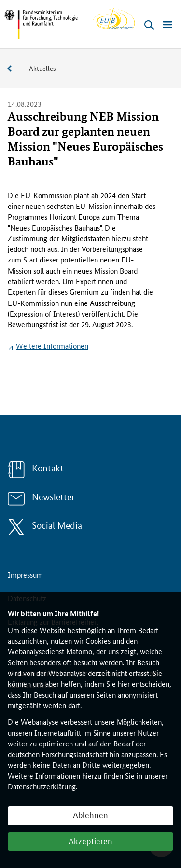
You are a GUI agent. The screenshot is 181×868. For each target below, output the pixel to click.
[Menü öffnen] (167, 25)
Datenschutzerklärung (42, 786)
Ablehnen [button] (90, 814)
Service (14, 69)
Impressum (25, 574)
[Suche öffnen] (149, 25)
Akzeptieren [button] (90, 840)
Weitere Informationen (52, 346)
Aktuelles (42, 68)
